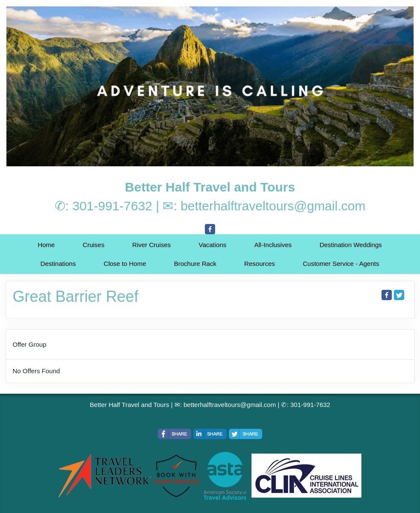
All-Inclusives (273, 245)
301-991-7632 (112, 206)
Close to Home (125, 264)
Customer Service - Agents (341, 264)
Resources (260, 264)
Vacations (213, 245)
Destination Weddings (351, 245)
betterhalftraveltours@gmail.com (273, 206)
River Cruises (151, 245)
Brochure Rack (195, 264)
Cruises (93, 245)
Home (46, 245)
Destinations (58, 264)
